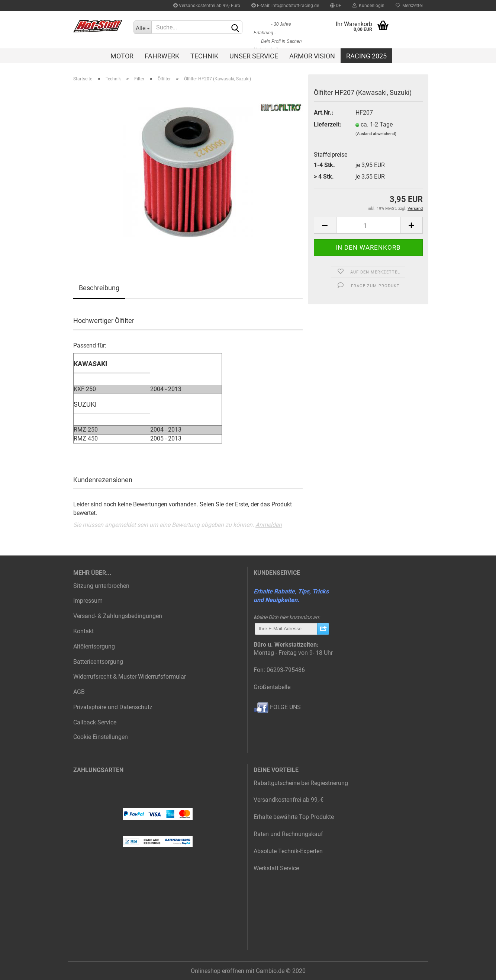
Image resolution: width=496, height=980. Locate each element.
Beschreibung (99, 288)
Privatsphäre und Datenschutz (113, 707)
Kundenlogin (368, 6)
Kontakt (83, 631)
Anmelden (269, 525)
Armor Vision (312, 56)
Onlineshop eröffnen (218, 971)
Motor (122, 56)
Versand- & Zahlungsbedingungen (118, 616)
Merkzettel (409, 6)
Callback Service (95, 722)
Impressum (88, 601)
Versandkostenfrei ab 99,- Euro (207, 6)
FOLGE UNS (277, 707)
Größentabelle (272, 687)
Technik (204, 56)
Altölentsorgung (94, 646)
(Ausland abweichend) (376, 134)
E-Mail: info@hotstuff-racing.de (285, 6)
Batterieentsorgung (98, 662)
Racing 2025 (366, 56)
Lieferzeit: (328, 124)
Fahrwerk (162, 56)
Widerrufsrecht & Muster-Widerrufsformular (130, 677)
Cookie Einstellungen (101, 737)
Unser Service (254, 56)
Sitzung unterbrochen (101, 586)
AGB (79, 692)
